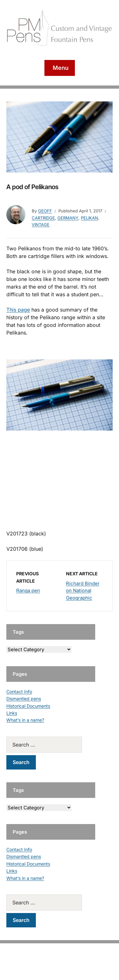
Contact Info (19, 692)
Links (12, 713)
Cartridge (43, 218)
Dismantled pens (24, 699)
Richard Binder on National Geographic (83, 591)
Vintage (41, 225)
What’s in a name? (25, 720)
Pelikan (89, 218)
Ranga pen (28, 590)
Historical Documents (28, 706)
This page (18, 310)
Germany (68, 218)
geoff (45, 211)
